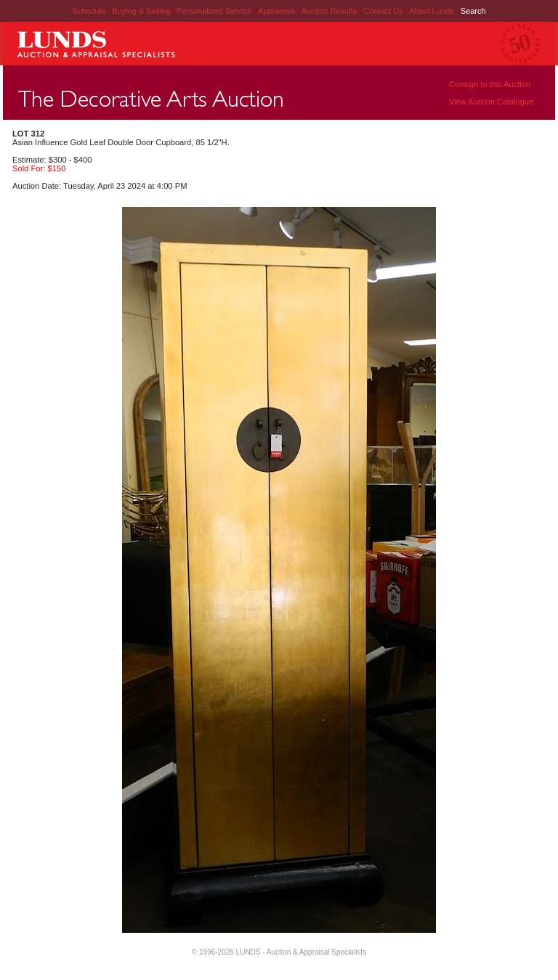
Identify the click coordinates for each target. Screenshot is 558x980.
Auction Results (330, 11)
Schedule (89, 11)
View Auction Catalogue (491, 102)
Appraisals (278, 11)
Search (473, 11)
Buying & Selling (142, 11)
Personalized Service (215, 11)
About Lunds (433, 11)
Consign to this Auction (490, 84)
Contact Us (383, 11)
